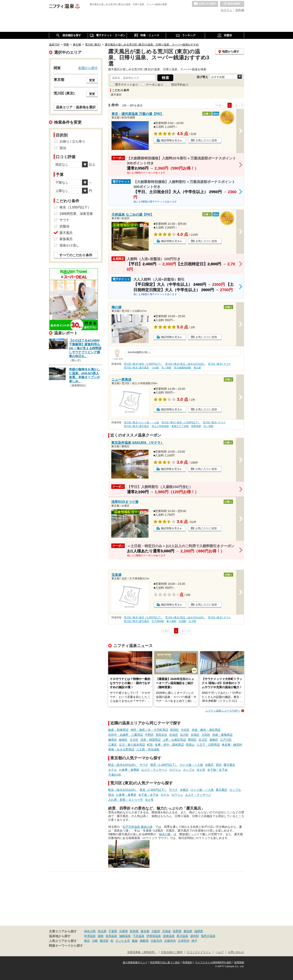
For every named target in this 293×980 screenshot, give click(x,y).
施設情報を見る (170, 140)
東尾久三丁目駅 (180, 426)
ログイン (227, 10)
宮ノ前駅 (166, 368)
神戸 (194, 941)
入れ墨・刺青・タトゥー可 (126, 800)
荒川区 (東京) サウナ (219, 364)
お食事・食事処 (129, 770)
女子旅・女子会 (217, 770)
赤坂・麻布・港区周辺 (206, 730)
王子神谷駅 (158, 621)
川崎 (95, 941)
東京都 (145, 931)
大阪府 (156, 931)
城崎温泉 (125, 936)
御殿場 (144, 941)
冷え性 (201, 770)
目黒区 (195, 735)
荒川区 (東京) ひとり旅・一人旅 (142, 422)
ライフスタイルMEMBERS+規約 (213, 962)
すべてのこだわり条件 (76, 255)
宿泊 (219, 765)
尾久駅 (197, 368)
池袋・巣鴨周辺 (222, 735)
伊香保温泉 (154, 936)
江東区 (113, 745)
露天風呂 (229, 765)
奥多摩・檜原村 (232, 745)
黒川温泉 (182, 936)
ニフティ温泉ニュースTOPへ (223, 711)
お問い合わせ (236, 952)
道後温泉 (169, 936)
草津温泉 (90, 936)
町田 (150, 745)
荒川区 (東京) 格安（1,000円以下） (143, 364)
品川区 (184, 735)
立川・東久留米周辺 (132, 745)
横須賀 (104, 941)
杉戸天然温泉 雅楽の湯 (138, 827)
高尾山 (190, 745)
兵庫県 (123, 931)
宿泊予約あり (180, 85)
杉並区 (174, 735)
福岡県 (199, 931)
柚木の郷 (165, 834)
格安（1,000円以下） (164, 765)
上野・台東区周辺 (174, 740)
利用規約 (187, 962)
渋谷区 (185, 730)
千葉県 (113, 931)
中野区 (149, 735)
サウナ (144, 765)
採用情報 (239, 962)
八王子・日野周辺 (208, 745)
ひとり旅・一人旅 (191, 765)
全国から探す (88, 68)
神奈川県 (90, 931)
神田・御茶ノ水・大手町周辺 (149, 730)
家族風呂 (66, 239)
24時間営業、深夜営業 (76, 214)
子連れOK (115, 775)
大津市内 (184, 941)
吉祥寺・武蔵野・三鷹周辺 (126, 735)
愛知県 (188, 931)
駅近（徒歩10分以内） (123, 765)
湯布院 (195, 936)
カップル (189, 770)
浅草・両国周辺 (151, 740)
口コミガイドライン (199, 952)
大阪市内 (156, 941)
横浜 (87, 941)
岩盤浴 (64, 226)
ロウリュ (175, 770)
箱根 (101, 936)
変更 (92, 80)
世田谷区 (161, 735)
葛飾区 (214, 740)
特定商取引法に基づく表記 (165, 962)
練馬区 (113, 740)
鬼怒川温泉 (208, 936)
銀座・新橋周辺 (118, 730)
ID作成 (240, 10)
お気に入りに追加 (206, 140)
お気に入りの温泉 (205, 4)
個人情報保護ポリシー (135, 962)
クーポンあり (155, 85)
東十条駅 (171, 621)
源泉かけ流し (69, 245)
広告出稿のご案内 (172, 952)
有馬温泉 (111, 936)
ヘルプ (220, 952)
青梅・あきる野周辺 (121, 749)
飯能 (135, 941)
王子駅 (192, 621)
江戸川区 (226, 740)
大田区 (206, 735)
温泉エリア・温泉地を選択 (76, 107)
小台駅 (155, 368)
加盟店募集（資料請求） (142, 952)
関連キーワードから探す (66, 946)
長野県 (177, 931)
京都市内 (170, 941)
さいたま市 (123, 941)
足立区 (203, 740)
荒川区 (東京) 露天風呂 (137, 368)
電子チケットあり (127, 85)
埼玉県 (102, 931)
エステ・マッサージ (154, 770)
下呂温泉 (139, 936)
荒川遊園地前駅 (183, 368)
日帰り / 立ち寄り (72, 142)
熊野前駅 (196, 426)
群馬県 (134, 931)
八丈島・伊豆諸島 (148, 749)
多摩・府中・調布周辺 (169, 745)
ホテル (113, 770)
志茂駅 (183, 621)
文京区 (134, 740)
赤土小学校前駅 (160, 426)
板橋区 (123, 740)
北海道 (166, 931)
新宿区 (174, 730)
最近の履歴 (232, 4)
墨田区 (192, 740)
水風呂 (209, 765)
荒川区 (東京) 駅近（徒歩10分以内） (185, 364)
